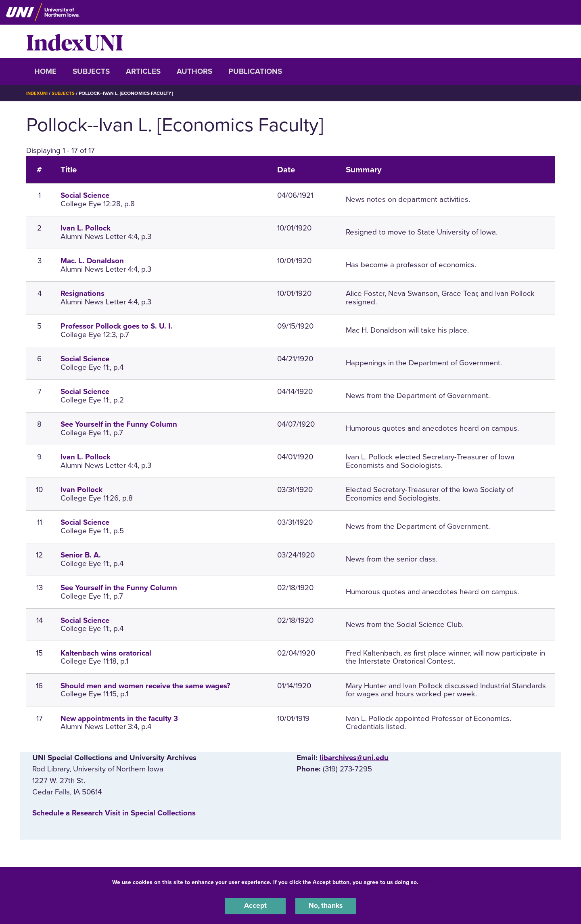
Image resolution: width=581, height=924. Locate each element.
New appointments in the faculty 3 (119, 718)
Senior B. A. (81, 555)
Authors (194, 71)
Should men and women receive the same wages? (145, 685)
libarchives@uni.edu (354, 758)
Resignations (83, 293)
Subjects (91, 71)
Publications (255, 71)
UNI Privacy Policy (445, 881)
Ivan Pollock (82, 490)
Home (45, 71)
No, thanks (326, 905)
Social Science (85, 195)
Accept (255, 905)
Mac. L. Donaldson (92, 261)
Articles (143, 71)
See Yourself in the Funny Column (119, 424)
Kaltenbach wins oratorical (106, 653)
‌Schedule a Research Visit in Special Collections (114, 813)
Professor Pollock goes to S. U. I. (116, 326)
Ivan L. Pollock (86, 228)
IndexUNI (75, 41)
